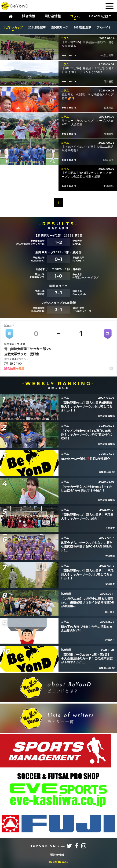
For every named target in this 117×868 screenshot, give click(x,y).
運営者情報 (57, 855)
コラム (75, 16)
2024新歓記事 (37, 28)
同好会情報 (53, 16)
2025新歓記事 (82, 28)
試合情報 (29, 16)
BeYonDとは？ (100, 16)
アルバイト (104, 28)
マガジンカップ (13, 28)
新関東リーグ (60, 28)
